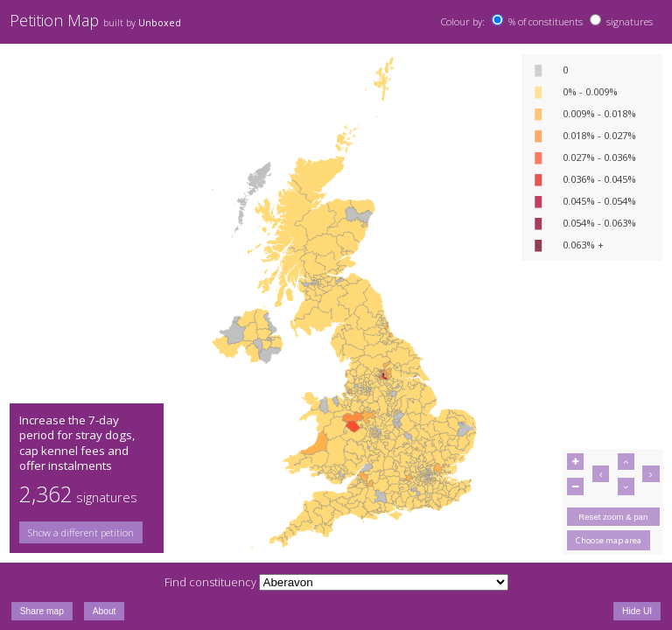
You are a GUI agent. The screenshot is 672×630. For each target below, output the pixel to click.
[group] (87, 532)
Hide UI (637, 611)
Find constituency (210, 582)
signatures (630, 21)
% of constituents (546, 21)
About (105, 611)
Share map (42, 611)
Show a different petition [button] (81, 532)
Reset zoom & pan (613, 517)
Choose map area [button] (609, 540)
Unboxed (160, 23)
